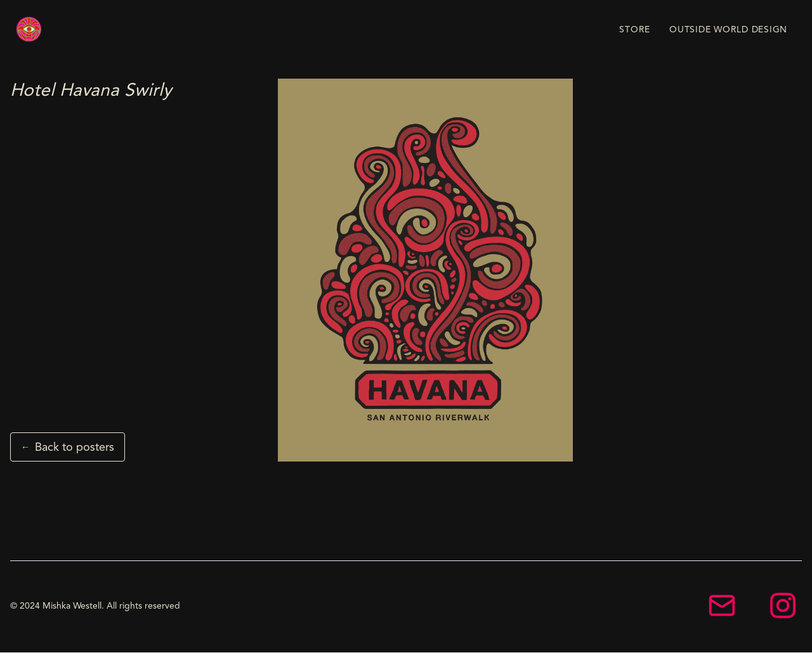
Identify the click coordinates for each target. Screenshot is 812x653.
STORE (635, 29)
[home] (29, 29)
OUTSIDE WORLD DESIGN (728, 29)
